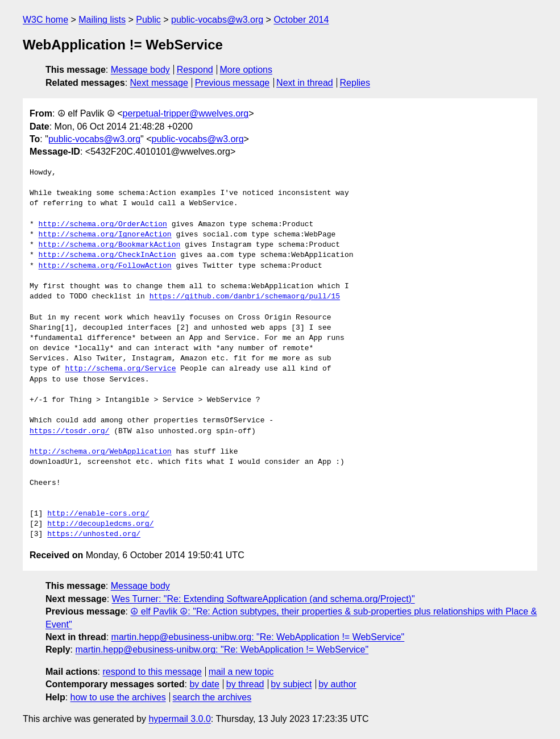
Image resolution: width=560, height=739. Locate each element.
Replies (355, 83)
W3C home (45, 20)
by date (204, 684)
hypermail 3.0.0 (179, 719)
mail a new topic (241, 672)
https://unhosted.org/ (94, 534)
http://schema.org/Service (120, 369)
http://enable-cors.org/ (98, 514)
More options (246, 70)
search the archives (212, 697)
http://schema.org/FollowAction (105, 266)
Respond (195, 70)
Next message (159, 83)
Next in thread (305, 83)
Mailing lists (102, 20)
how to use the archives (118, 697)
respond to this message (152, 672)
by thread (245, 684)
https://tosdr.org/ (69, 431)
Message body (140, 70)
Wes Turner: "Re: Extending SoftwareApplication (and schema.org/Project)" (264, 599)
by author (337, 684)
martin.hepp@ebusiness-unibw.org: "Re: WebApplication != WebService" (258, 637)
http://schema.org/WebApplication (101, 452)
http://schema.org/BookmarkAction (110, 245)
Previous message (233, 83)
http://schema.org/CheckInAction (107, 255)
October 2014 (301, 20)
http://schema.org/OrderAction (103, 225)
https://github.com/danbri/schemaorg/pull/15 (245, 297)
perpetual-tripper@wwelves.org (186, 113)
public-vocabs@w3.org (217, 20)
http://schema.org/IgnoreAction (105, 235)
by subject (291, 684)
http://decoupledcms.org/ (100, 524)
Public (148, 20)
